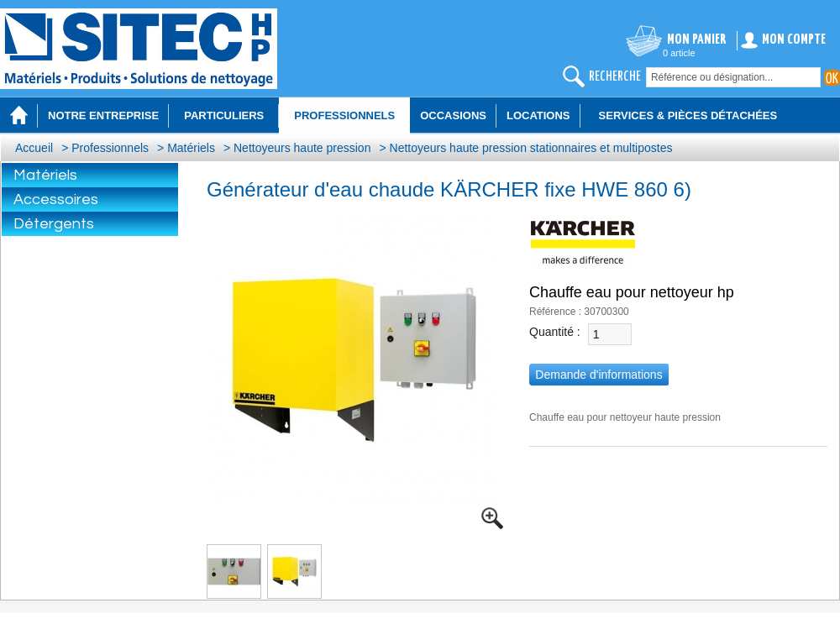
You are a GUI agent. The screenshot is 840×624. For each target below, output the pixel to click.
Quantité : (555, 332)
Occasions (453, 115)
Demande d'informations (598, 375)
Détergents (54, 224)
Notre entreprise (103, 115)
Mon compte (794, 40)
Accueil (34, 148)
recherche (615, 77)
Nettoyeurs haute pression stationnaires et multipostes (531, 148)
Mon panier (697, 40)
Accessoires (56, 199)
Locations (538, 115)
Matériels (191, 148)
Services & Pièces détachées (688, 115)
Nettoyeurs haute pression (302, 148)
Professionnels (110, 148)
